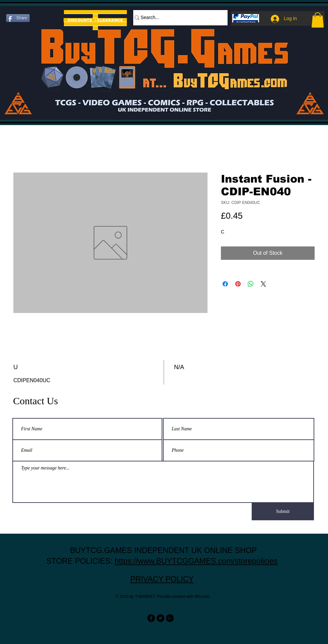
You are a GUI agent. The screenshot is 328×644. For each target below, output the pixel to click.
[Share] (18, 18)
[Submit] (283, 512)
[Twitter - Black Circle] (160, 618)
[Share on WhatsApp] (251, 284)
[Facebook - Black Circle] (151, 618)
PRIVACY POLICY (162, 579)
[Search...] (177, 18)
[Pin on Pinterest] (238, 284)
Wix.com (202, 597)
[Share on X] (263, 284)
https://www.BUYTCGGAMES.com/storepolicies (196, 561)
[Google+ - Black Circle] (170, 618)
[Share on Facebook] (225, 284)
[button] (318, 20)
